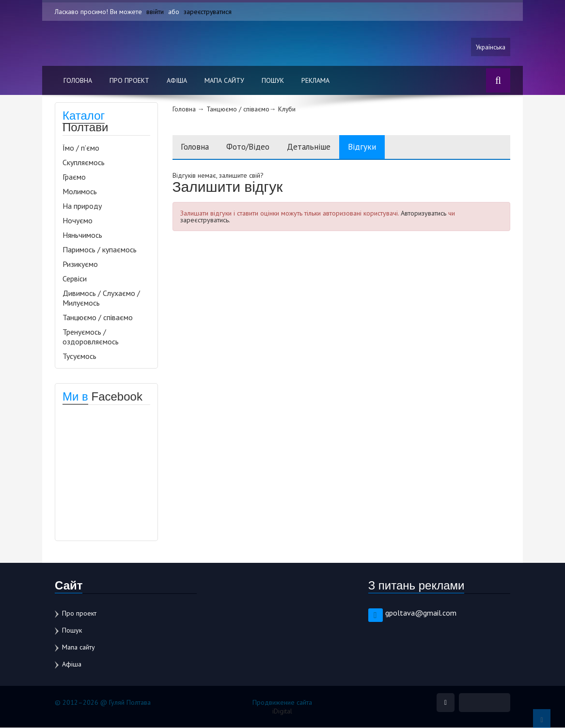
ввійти (155, 12)
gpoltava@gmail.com (421, 613)
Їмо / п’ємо (81, 148)
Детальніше (319, 147)
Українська (490, 47)
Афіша (177, 81)
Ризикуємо (80, 264)
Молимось (80, 192)
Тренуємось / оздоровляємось (91, 337)
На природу (82, 206)
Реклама (315, 81)
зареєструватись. (205, 221)
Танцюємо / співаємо (98, 318)
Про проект (129, 81)
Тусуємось (79, 356)
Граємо (74, 177)
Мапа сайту (224, 81)
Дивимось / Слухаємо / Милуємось (101, 298)
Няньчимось (82, 235)
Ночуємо (78, 221)
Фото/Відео (254, 147)
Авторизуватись (424, 214)
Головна (78, 81)
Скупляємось (84, 163)
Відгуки (375, 147)
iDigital (282, 712)
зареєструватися (208, 12)
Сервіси (75, 279)
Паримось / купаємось (100, 250)
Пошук (273, 81)
